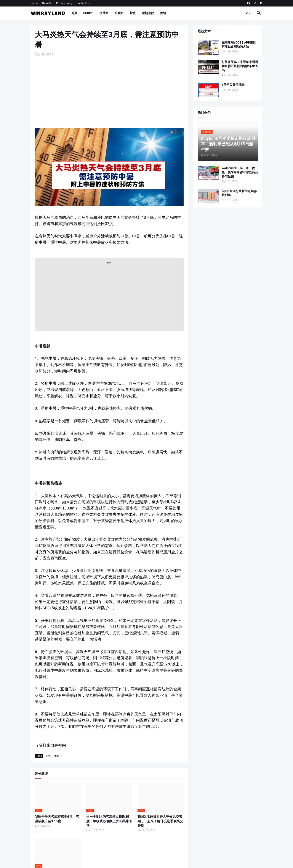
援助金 (104, 13)
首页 (74, 13)
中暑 (57, 756)
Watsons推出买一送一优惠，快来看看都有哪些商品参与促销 (240, 172)
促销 (163, 13)
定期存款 (148, 13)
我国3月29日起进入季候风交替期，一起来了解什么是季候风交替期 (160, 821)
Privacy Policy (64, 3)
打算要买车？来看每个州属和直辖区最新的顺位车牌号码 (240, 66)
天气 (48, 756)
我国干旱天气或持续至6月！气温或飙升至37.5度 (57, 819)
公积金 (119, 13)
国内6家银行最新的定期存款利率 (239, 193)
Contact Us (83, 3)
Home (34, 3)
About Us (47, 3)
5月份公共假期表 (233, 85)
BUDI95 (88, 13)
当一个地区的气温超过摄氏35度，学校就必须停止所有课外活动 (109, 821)
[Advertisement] (109, 92)
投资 (133, 13)
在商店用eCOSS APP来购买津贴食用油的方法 (239, 45)
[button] (248, 13)
